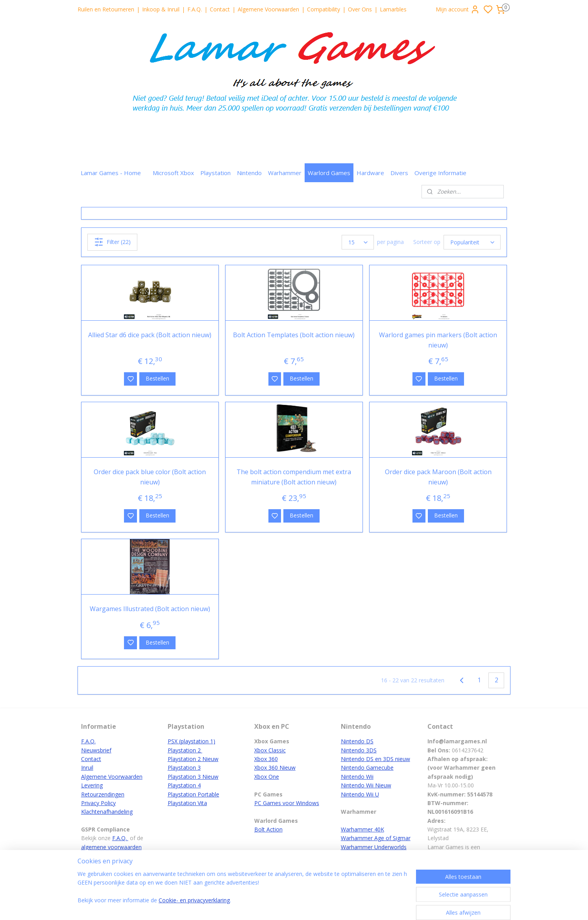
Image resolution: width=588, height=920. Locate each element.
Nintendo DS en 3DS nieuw (375, 759)
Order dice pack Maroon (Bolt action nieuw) (438, 477)
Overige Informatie (440, 173)
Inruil (87, 768)
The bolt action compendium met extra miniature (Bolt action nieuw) (294, 477)
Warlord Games (329, 173)
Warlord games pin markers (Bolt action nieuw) (438, 340)
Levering (92, 785)
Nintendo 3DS (359, 750)
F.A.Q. (195, 9)
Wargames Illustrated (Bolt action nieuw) (150, 609)
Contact (220, 9)
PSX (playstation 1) (191, 741)
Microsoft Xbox (173, 173)
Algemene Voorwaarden (268, 9)
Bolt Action (268, 829)
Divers (399, 173)
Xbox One (267, 777)
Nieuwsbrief (96, 750)
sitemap (320, 906)
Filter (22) (112, 242)
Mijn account (458, 9)
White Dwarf (357, 856)
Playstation (215, 173)
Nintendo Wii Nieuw (366, 785)
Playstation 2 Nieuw (193, 759)
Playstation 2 (185, 750)
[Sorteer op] (472, 242)
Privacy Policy (98, 803)
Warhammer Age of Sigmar (376, 838)
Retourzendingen (103, 794)
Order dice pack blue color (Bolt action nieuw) (150, 477)
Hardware (370, 173)
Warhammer (285, 173)
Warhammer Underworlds (374, 847)
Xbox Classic (270, 750)
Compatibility (324, 9)
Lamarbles (393, 9)
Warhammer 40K (362, 829)
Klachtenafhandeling (107, 812)
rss (337, 906)
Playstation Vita (187, 803)
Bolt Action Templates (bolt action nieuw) (294, 335)
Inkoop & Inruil (161, 9)
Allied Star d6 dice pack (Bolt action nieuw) (150, 335)
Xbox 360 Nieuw (275, 768)
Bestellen (157, 378)
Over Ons (360, 9)
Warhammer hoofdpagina (374, 873)
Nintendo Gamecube (367, 768)
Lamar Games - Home (111, 173)
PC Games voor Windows (287, 803)
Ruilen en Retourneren (106, 9)
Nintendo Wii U (360, 794)
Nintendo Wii (357, 777)
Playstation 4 (184, 785)
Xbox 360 (266, 759)
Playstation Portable (193, 794)
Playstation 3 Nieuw (193, 777)
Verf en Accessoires (366, 865)
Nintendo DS (357, 741)
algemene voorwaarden (111, 847)
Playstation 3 (184, 768)
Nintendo (249, 173)
